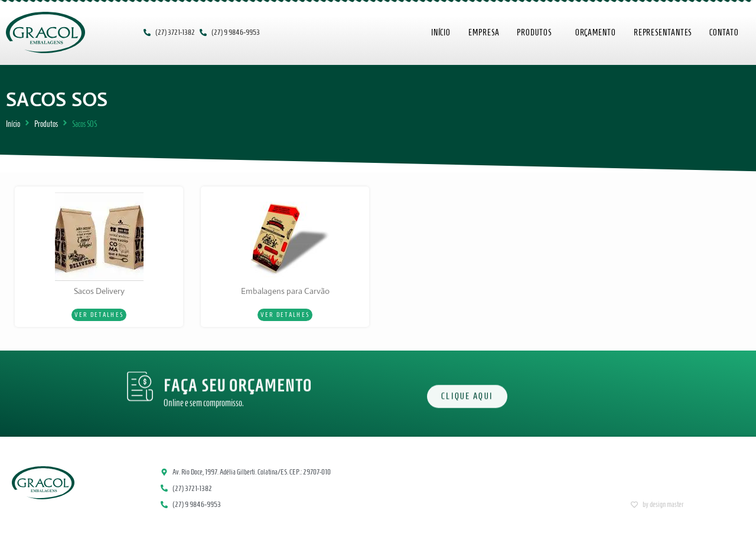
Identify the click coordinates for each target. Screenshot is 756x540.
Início (13, 124)
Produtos (46, 124)
